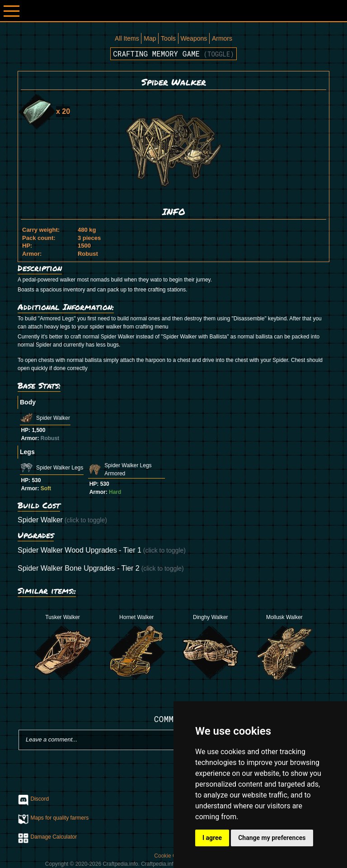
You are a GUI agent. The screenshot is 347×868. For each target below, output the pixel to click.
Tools (168, 38)
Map (150, 38)
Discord (40, 799)
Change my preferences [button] (272, 838)
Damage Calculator (54, 837)
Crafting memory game (173, 54)
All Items (127, 38)
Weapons (194, 38)
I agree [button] (212, 838)
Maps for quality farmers (60, 818)
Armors (222, 38)
